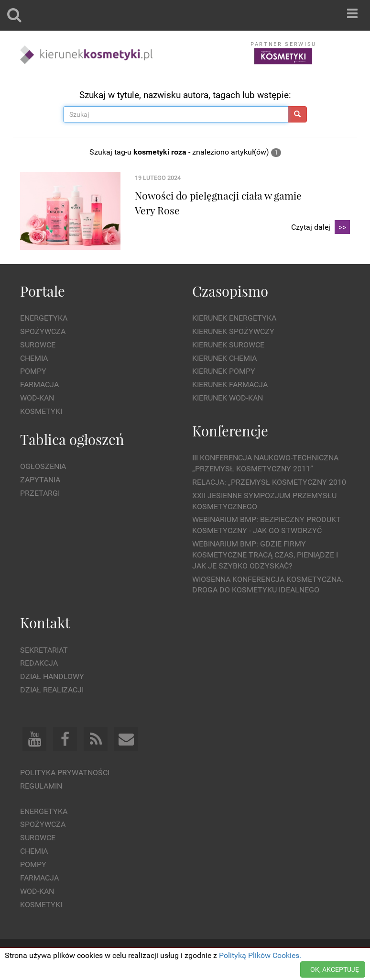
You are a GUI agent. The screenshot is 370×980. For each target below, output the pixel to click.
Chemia (34, 358)
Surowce (38, 345)
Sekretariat (44, 650)
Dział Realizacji (52, 690)
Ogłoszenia (43, 466)
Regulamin (41, 786)
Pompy (33, 371)
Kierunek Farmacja (230, 384)
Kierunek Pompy (224, 371)
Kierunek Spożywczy (233, 331)
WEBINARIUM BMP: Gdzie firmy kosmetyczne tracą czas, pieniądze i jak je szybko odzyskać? (265, 555)
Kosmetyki (41, 411)
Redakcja (39, 663)
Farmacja (39, 384)
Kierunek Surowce (228, 345)
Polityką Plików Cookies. (260, 955)
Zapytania (40, 480)
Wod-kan (37, 398)
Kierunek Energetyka (234, 318)
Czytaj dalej (321, 228)
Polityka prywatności (65, 773)
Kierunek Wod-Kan (228, 398)
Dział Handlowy (52, 676)
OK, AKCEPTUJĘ (335, 969)
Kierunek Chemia (224, 358)
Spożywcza (43, 331)
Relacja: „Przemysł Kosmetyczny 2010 (269, 482)
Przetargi (40, 493)
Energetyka (44, 318)
